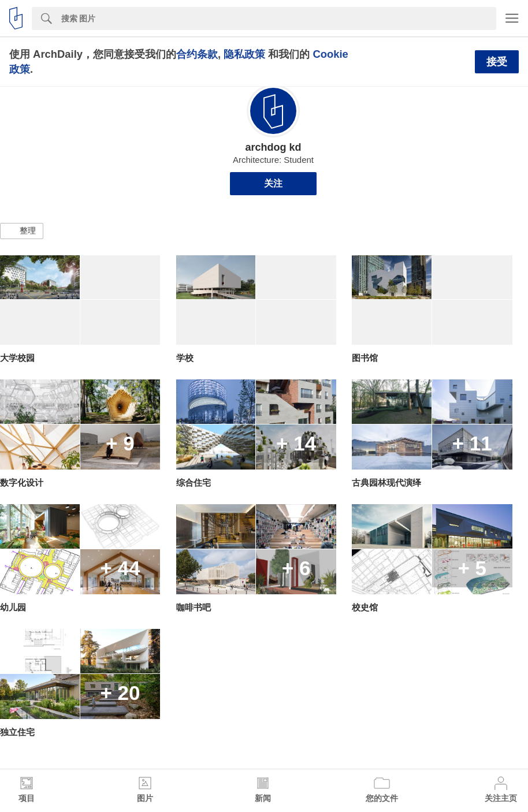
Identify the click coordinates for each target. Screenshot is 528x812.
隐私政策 (244, 54)
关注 (273, 183)
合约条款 (197, 54)
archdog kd (273, 147)
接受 (497, 62)
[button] (22, 231)
